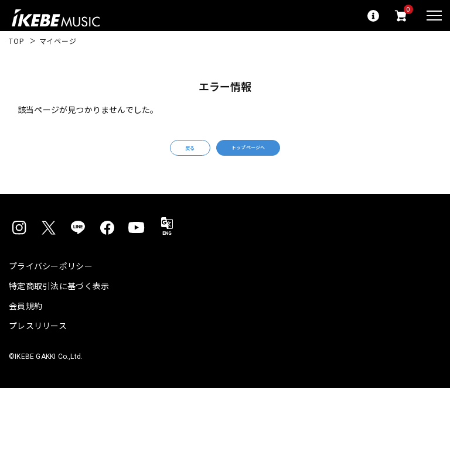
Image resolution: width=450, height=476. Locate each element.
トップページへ (266, 154)
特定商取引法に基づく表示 (59, 300)
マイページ (58, 41)
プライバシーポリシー (51, 280)
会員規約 (25, 320)
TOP (17, 41)
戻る (162, 155)
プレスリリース (38, 340)
